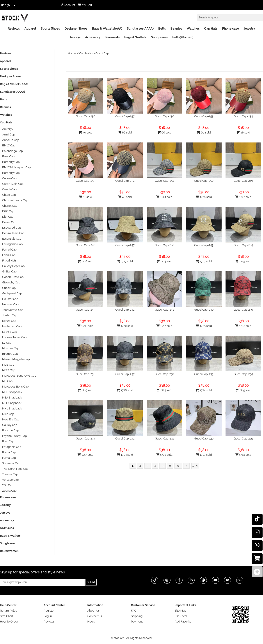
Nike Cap (8, 414)
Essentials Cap (12, 239)
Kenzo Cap (9, 321)
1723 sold (125, 455)
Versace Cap (11, 480)
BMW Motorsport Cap (16, 167)
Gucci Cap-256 (164, 116)
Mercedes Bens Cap (15, 387)
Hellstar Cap (10, 299)
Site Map (180, 611)
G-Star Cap (9, 271)
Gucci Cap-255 (204, 116)
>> (178, 466)
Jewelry (249, 28)
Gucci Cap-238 (85, 374)
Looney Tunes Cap (14, 337)
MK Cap (7, 381)
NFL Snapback (12, 403)
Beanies (176, 28)
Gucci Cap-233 (85, 439)
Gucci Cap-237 (125, 374)
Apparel (30, 28)
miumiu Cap (10, 354)
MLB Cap (8, 365)
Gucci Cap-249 (243, 181)
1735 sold (85, 326)
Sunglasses (159, 37)
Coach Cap (9, 189)
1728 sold (125, 390)
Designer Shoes (76, 28)
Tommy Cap (10, 474)
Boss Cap (8, 156)
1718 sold (86, 261)
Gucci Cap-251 (164, 181)
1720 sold (125, 326)
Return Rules (8, 611)
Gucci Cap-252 (125, 181)
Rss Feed (181, 616)
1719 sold (204, 261)
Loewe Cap (10, 332)
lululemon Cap (12, 326)
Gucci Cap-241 (164, 310)
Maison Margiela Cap (16, 359)
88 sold (125, 133)
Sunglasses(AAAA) (140, 28)
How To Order (9, 622)
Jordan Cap (10, 315)
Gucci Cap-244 (243, 245)
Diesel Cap (9, 222)
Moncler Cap (11, 348)
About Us (93, 611)
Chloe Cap (9, 195)
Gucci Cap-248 (85, 245)
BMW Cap (9, 145)
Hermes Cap (10, 304)
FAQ (134, 611)
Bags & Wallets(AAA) (107, 28)
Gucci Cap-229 (243, 439)
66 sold (164, 133)
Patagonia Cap (12, 447)
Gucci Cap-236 (164, 374)
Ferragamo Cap (12, 244)
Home (72, 53)
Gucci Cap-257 (125, 116)
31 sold (85, 197)
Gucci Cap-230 (204, 439)
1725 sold (204, 197)
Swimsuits (112, 37)
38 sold (243, 133)
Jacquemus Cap (13, 310)
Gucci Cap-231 (164, 439)
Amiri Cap (9, 134)
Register (49, 611)
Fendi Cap (9, 255)
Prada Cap (9, 452)
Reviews (14, 28)
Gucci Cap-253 (85, 181)
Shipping (137, 616)
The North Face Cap (15, 469)
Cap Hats (211, 28)
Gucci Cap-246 (164, 245)
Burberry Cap (11, 162)
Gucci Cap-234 (243, 374)
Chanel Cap (10, 206)
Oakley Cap (10, 425)
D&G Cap (8, 211)
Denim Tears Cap (13, 233)
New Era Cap (11, 419)
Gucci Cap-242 (125, 310)
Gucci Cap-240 (204, 310)
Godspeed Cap (12, 293)
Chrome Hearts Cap (15, 200)
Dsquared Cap (12, 228)
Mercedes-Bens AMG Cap (19, 376)
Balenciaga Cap (12, 151)
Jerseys (75, 37)
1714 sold (164, 261)
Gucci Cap (102, 53)
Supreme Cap (11, 463)
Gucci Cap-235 (204, 374)
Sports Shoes (50, 28)
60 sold (204, 133)
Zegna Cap (9, 491)
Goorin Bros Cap (13, 277)
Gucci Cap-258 (85, 116)
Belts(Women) (183, 37)
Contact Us (94, 616)
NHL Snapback (12, 408)
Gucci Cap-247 (125, 245)
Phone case (230, 28)
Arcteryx (8, 129)
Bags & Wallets (135, 37)
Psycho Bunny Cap (14, 436)
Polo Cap (8, 441)
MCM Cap (9, 370)
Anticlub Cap (11, 140)
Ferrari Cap (9, 250)
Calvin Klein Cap (13, 184)
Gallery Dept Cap (13, 266)
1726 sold (164, 455)
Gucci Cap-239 (243, 310)
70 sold (85, 133)
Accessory (93, 37)
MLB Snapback (12, 392)
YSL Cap (8, 485)
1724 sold (164, 197)
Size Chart (7, 616)
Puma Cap (9, 458)
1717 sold (125, 261)
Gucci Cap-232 (125, 439)
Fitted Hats (9, 261)
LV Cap (7, 343)
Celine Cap (9, 178)
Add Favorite (183, 622)
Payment (137, 622)
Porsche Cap (11, 430)
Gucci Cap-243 (85, 310)
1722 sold (243, 197)
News (91, 622)
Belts (162, 28)
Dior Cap (8, 217)
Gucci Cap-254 (243, 116)
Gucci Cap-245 (204, 245)
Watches (193, 28)
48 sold (125, 197)
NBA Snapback (12, 398)
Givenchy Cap (11, 282)
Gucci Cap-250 (204, 181)
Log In (48, 616)
